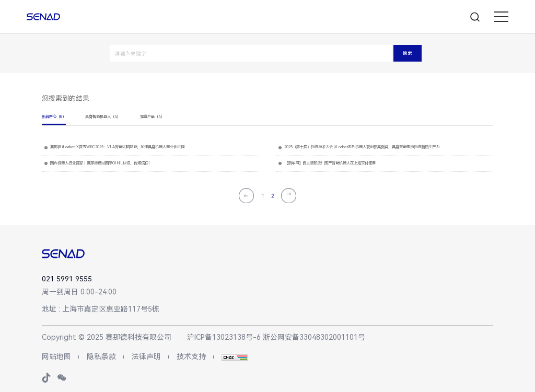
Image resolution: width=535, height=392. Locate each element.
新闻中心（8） (54, 117)
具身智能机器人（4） (103, 117)
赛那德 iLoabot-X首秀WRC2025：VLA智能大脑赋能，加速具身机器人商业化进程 (117, 147)
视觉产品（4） (152, 117)
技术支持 (191, 357)
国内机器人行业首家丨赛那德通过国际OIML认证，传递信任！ (101, 163)
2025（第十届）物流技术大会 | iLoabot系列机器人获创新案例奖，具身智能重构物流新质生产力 (362, 147)
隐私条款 (101, 357)
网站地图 (56, 357)
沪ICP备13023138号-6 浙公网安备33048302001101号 (276, 337)
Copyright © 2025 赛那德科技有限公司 (107, 337)
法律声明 (146, 357)
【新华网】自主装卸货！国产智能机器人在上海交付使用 (330, 163)
